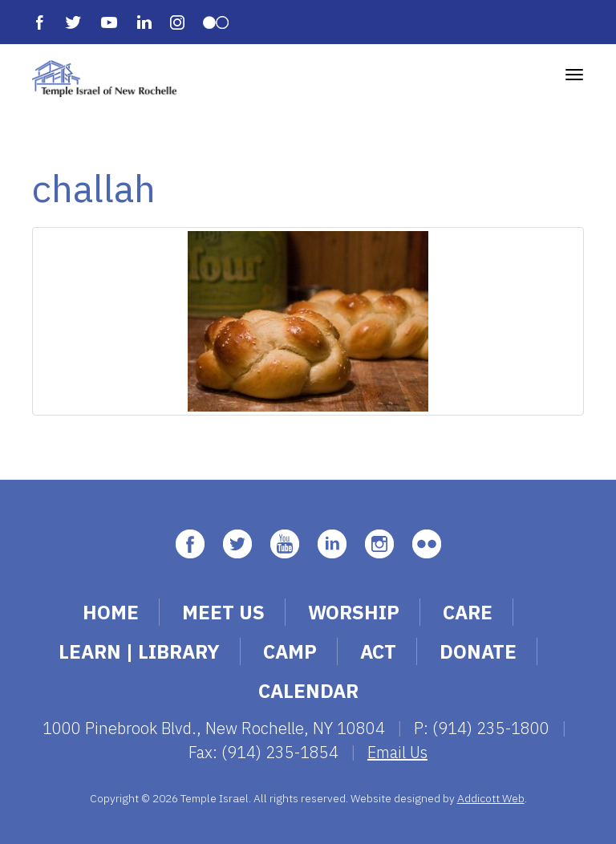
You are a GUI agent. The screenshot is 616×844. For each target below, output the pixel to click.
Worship (354, 612)
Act (378, 651)
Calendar (308, 691)
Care (468, 612)
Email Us (397, 752)
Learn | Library (139, 651)
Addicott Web (491, 798)
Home (111, 612)
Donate (478, 651)
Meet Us (223, 612)
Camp (290, 651)
